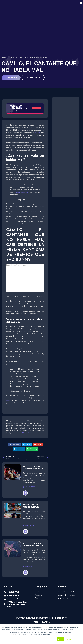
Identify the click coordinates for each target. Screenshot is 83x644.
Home (4, 58)
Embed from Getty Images (25, 267)
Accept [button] (60, 639)
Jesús (8, 377)
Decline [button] (69, 639)
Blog (12, 58)
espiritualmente (22, 195)
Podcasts (38, 573)
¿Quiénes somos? (41, 570)
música (38, 132)
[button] (15, 421)
